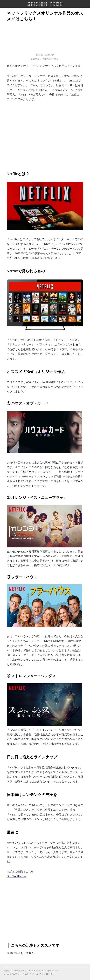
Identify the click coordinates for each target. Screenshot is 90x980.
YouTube (16, 974)
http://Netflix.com (17, 876)
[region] (45, 134)
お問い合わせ (50, 974)
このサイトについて (32, 974)
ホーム (6, 974)
